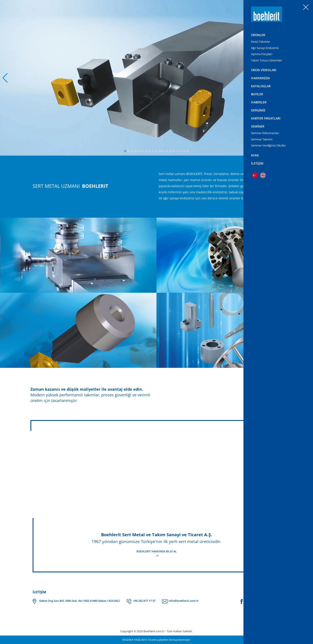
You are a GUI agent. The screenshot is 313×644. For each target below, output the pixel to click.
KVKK (255, 155)
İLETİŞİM (257, 163)
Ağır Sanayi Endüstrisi (265, 48)
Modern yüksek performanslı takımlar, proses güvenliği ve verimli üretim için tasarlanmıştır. (92, 395)
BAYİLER (257, 94)
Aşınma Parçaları (262, 54)
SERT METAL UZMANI (70, 186)
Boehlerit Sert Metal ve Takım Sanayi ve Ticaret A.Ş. (157, 535)
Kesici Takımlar (261, 42)
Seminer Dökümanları (265, 133)
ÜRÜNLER (258, 35)
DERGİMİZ (258, 110)
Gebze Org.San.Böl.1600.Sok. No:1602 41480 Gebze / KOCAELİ (80, 601)
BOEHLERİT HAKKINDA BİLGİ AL (157, 551)
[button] (5, 78)
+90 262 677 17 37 (144, 601)
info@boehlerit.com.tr (184, 601)
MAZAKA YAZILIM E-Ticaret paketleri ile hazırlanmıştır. (157, 640)
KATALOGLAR (261, 86)
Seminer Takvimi (262, 139)
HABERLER (259, 102)
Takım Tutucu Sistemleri (266, 60)
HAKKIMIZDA (260, 78)
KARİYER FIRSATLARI (266, 118)
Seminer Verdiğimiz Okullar (268, 145)
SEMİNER (258, 126)
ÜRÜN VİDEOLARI (264, 70)
